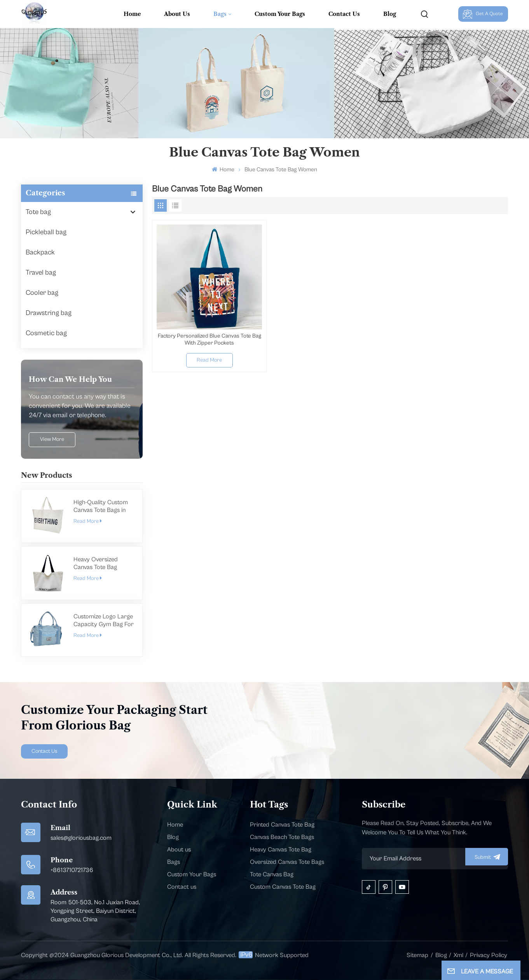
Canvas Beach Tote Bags (282, 837)
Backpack (40, 252)
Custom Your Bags (280, 14)
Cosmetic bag (46, 333)
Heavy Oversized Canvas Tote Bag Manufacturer (96, 563)
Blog (390, 14)
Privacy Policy (489, 955)
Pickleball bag (46, 232)
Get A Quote (483, 14)
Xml (458, 955)
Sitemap (417, 955)
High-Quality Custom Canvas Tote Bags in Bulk (101, 506)
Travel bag (41, 272)
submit (487, 857)
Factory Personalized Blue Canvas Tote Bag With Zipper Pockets (210, 339)
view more (52, 439)
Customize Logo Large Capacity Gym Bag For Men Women (104, 621)
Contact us (182, 887)
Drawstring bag (49, 313)
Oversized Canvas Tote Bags (287, 862)
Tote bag (38, 212)
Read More (88, 521)
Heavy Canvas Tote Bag (281, 849)
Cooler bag (42, 293)
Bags (220, 14)
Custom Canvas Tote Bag (283, 887)
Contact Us (344, 14)
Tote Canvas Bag (272, 874)
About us (179, 849)
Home (132, 14)
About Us (177, 14)
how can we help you (70, 379)
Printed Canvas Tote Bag (282, 825)
